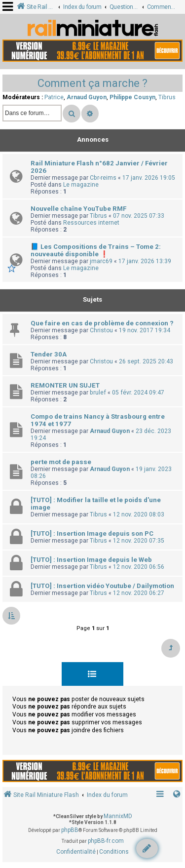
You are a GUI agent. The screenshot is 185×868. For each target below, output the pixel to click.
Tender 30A (49, 354)
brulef (98, 393)
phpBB (70, 830)
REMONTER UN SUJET (65, 385)
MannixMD (118, 816)
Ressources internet (91, 223)
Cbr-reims (103, 178)
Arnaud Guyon (87, 97)
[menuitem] (76, 852)
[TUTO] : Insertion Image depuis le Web (91, 560)
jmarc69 (101, 261)
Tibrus (167, 97)
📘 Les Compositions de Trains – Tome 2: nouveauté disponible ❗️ (96, 250)
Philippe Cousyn (132, 97)
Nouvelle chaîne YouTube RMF (78, 209)
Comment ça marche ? (92, 83)
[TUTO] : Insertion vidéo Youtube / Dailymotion (102, 586)
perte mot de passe (61, 462)
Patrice (54, 97)
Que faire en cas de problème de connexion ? (102, 323)
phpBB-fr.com (106, 841)
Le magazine (81, 185)
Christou (101, 330)
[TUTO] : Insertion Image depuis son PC (92, 533)
